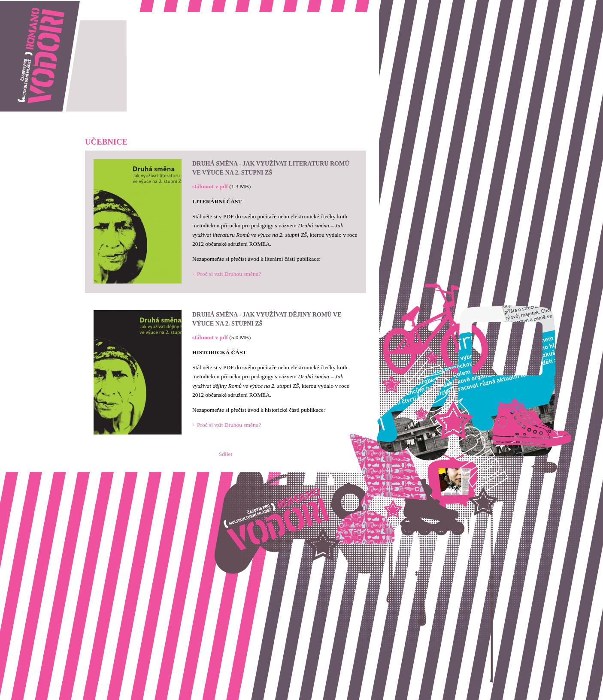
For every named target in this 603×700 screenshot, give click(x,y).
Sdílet (226, 454)
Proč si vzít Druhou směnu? (229, 274)
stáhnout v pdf (210, 186)
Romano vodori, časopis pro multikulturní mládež (58, 5)
